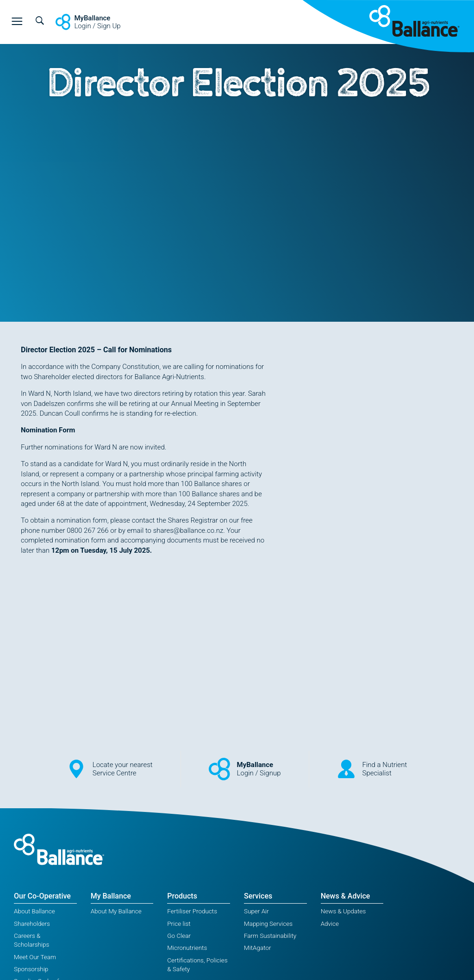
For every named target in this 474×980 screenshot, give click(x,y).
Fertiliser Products (192, 911)
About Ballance (34, 911)
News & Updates (343, 911)
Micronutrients (187, 948)
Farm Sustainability (270, 936)
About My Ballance (116, 911)
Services (258, 896)
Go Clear (179, 936)
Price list (179, 924)
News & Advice (346, 896)
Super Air (256, 911)
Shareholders (32, 924)
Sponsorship (31, 969)
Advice (330, 924)
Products (182, 896)
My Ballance (111, 896)
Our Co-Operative (42, 896)
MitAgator (258, 948)
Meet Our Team (35, 957)
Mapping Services (268, 924)
